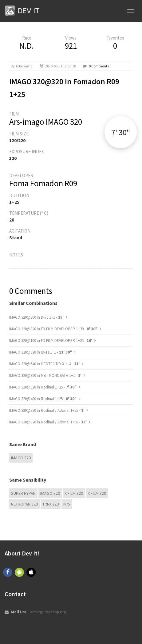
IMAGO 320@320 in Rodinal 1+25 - (43, 387)
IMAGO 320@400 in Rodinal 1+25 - (43, 399)
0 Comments (99, 66)
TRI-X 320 (51, 504)
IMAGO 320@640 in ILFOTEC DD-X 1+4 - (45, 364)
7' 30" (121, 132)
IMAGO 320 (21, 458)
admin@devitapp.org (48, 612)
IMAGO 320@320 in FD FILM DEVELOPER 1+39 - (53, 329)
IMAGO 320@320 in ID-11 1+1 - (41, 352)
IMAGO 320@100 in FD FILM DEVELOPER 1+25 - (51, 341)
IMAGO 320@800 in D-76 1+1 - (37, 317)
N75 (67, 504)
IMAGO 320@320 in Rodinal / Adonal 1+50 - (48, 422)
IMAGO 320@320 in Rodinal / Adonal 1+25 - (47, 410)
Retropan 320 (24, 504)
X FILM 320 (74, 493)
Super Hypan (23, 493)
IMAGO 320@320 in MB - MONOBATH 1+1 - (46, 375)
